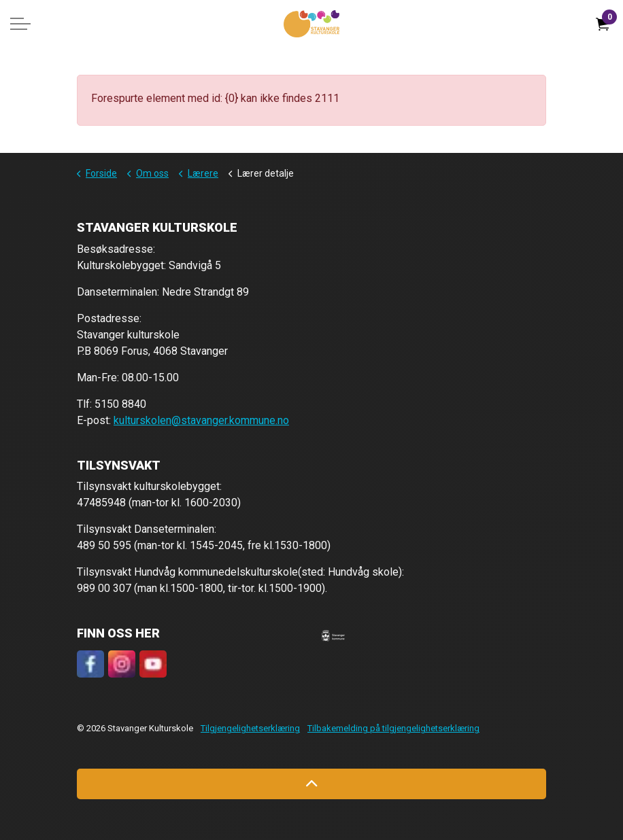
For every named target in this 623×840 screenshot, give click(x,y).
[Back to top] (311, 784)
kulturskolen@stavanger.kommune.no (201, 420)
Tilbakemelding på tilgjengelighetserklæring (393, 728)
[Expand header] (20, 24)
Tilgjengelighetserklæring (250, 728)
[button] (333, 635)
